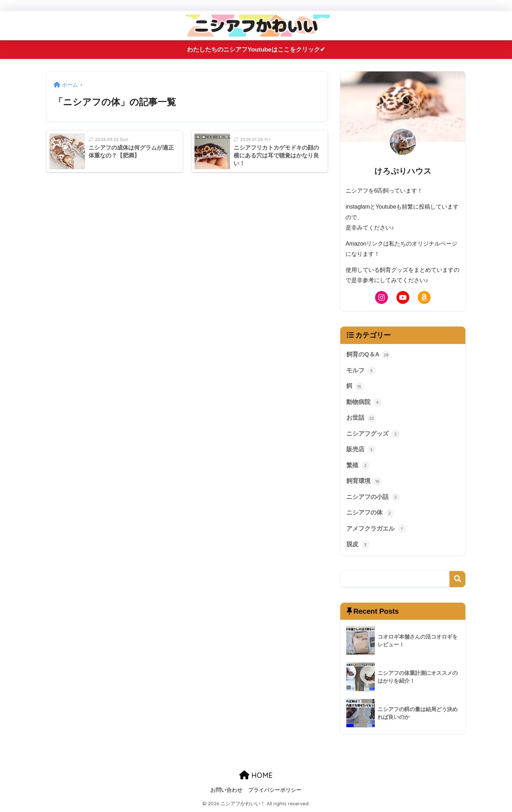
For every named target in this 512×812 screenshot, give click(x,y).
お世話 (361, 419)
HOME (256, 776)
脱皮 (358, 545)
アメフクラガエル (376, 529)
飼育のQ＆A (368, 355)
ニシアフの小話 (373, 498)
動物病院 (364, 403)
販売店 (361, 450)
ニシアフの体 (370, 514)
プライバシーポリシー (275, 791)
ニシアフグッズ (373, 434)
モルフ (361, 371)
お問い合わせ (226, 791)
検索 (457, 580)
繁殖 (358, 466)
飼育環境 (364, 482)
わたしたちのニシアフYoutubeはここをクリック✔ (256, 50)
